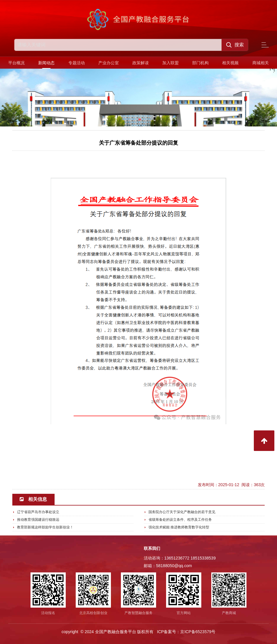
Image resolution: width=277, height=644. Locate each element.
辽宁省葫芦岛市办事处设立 (38, 512)
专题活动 (77, 63)
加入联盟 (170, 63)
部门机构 (200, 63)
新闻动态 (46, 63)
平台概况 (16, 63)
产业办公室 (109, 63)
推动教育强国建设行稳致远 (38, 520)
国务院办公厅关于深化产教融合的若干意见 (182, 512)
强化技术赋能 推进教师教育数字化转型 (179, 527)
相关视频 (230, 63)
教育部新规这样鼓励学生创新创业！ (45, 527)
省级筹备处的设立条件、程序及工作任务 (180, 520)
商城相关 (261, 63)
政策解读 (141, 63)
